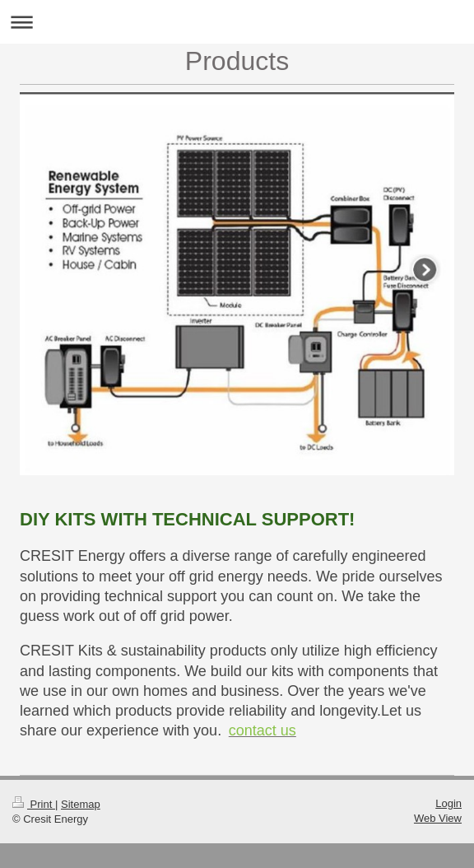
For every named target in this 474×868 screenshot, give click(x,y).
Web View (438, 818)
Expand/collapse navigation (237, 22)
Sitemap (81, 804)
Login (448, 803)
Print (34, 804)
